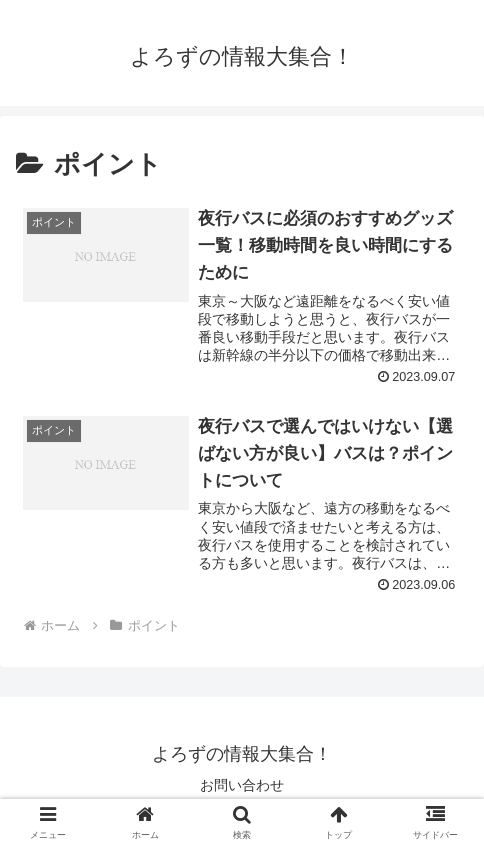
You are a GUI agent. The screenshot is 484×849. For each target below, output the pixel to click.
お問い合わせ (242, 785)
